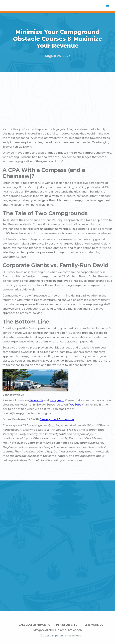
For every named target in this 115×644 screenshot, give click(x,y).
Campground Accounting (57, 419)
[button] (108, 6)
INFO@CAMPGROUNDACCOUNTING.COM (58, 630)
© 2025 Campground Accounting (61, 636)
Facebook (36, 400)
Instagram (57, 400)
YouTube (75, 405)
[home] (16, 6)
